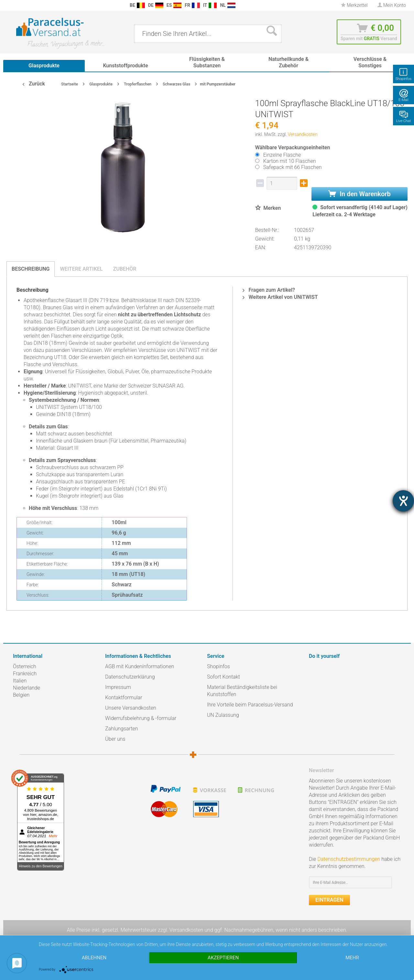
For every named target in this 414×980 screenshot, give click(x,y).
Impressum (118, 687)
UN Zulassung (223, 715)
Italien (20, 681)
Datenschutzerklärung (130, 677)
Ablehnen (94, 958)
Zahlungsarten (122, 729)
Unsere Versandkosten (131, 708)
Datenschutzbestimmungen (349, 859)
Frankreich (25, 674)
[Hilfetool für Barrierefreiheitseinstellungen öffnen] (403, 501)
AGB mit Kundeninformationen (140, 666)
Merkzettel (354, 5)
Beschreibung (31, 269)
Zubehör (125, 269)
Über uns (115, 739)
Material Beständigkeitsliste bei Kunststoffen (242, 691)
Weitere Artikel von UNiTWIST (280, 297)
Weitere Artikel (81, 269)
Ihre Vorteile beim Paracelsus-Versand (250, 705)
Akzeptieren (223, 958)
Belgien (21, 695)
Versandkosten (303, 134)
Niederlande (27, 688)
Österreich (25, 666)
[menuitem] (16, 5)
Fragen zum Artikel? (269, 290)
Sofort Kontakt (223, 677)
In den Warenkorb (359, 194)
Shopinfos (218, 666)
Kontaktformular (124, 698)
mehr (352, 958)
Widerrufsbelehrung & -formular (141, 718)
